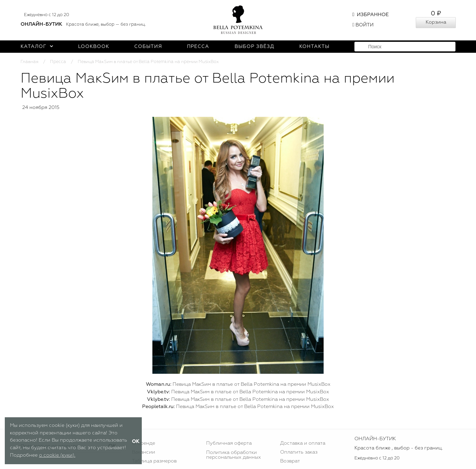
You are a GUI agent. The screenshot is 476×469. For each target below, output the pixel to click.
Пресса (198, 47)
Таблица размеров (154, 461)
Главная (29, 62)
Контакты (314, 47)
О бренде (143, 443)
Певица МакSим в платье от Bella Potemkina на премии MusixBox (252, 384)
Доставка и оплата (303, 443)
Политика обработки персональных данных (234, 455)
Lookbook (94, 47)
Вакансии (143, 452)
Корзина (436, 22)
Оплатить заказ (299, 452)
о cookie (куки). (57, 455)
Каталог (37, 47)
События (148, 47)
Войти (363, 25)
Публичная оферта (229, 443)
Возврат (290, 461)
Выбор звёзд (254, 47)
